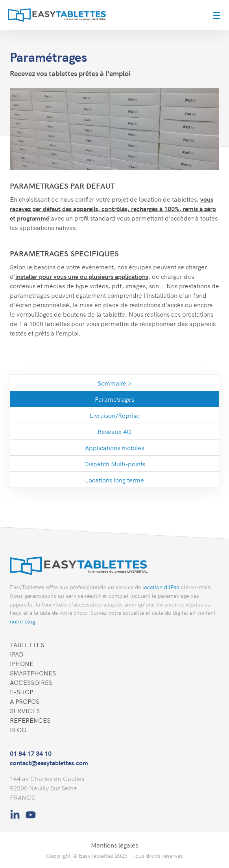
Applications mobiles (114, 447)
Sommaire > (115, 383)
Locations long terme (114, 480)
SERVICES (25, 710)
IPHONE (22, 663)
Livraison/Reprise (115, 415)
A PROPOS (25, 701)
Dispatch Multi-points (115, 464)
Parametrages (114, 399)
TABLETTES (27, 644)
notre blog (22, 621)
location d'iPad (161, 587)
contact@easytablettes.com (49, 762)
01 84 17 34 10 (31, 753)
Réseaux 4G (114, 431)
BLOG (18, 729)
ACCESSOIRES (31, 682)
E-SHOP (21, 692)
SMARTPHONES (33, 673)
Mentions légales (114, 845)
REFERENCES (30, 720)
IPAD (17, 654)
